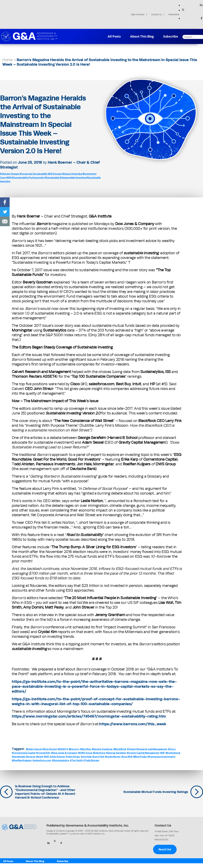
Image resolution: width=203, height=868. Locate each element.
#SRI (9, 178)
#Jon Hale (86, 757)
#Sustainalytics (61, 760)
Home (7, 60)
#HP (162, 753)
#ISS (46, 757)
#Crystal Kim (43, 753)
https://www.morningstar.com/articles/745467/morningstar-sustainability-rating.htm (89, 716)
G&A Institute (138, 14)
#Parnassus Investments (161, 757)
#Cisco (172, 749)
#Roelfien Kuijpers (22, 760)
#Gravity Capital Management (143, 753)
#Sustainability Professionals (28, 178)
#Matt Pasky (140, 757)
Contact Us (156, 14)
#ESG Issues (55, 174)
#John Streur (73, 757)
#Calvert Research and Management (147, 749)
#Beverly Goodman (102, 749)
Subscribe (171, 36)
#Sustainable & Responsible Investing (65, 178)
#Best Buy (86, 749)
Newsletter (174, 14)
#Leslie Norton (113, 757)
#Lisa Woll (127, 757)
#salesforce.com (42, 760)
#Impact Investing (72, 174)
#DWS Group (85, 753)
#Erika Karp (99, 753)
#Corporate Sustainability (34, 174)
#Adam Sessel (34, 749)
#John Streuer (58, 757)
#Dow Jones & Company (64, 753)
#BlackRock (120, 749)
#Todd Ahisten (91, 760)
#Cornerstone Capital (24, 753)
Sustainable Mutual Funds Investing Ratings (156, 792)
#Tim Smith (76, 760)
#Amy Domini (50, 749)
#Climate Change (9, 174)
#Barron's (74, 749)
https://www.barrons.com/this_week (133, 724)
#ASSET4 (63, 749)
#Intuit (40, 757)
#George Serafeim (116, 753)
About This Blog (142, 36)
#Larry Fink (98, 757)
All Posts (114, 36)
